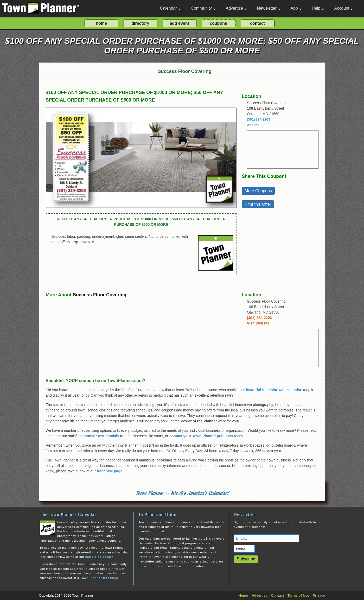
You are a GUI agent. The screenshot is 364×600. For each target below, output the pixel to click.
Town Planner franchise (99, 578)
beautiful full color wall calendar (274, 390)
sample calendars (99, 557)
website (253, 125)
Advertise (236, 8)
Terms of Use (298, 595)
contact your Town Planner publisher (201, 436)
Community (203, 8)
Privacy (319, 595)
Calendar (170, 8)
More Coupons (258, 191)
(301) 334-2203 (258, 119)
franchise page (110, 471)
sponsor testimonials (101, 436)
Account (344, 8)
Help (318, 8)
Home (243, 595)
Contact (278, 595)
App (296, 8)
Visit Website (258, 323)
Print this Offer (258, 204)
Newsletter (269, 8)
